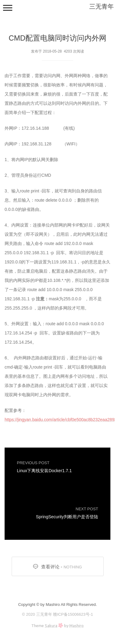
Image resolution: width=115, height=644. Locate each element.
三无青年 (102, 6)
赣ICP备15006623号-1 (73, 614)
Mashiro (77, 626)
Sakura (51, 626)
